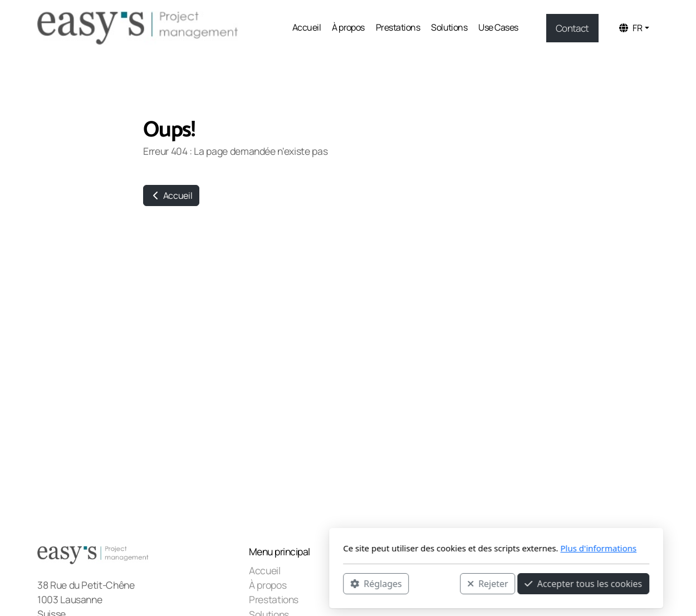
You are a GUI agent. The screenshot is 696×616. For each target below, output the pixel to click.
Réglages (228, 583)
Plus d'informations (450, 548)
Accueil (171, 195)
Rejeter (340, 583)
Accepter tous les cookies (435, 583)
